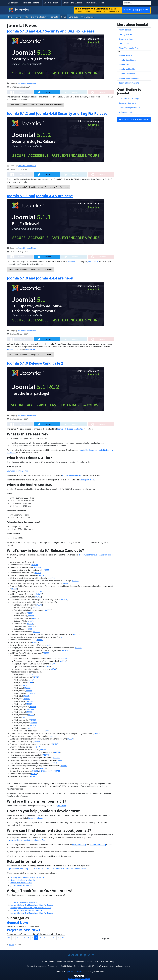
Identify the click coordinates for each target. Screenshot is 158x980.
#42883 (31, 709)
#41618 (65, 650)
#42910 (33, 725)
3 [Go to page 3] (17, 938)
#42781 (27, 699)
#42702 (42, 575)
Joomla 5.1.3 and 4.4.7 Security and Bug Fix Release (51, 31)
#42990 (27, 688)
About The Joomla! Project (130, 48)
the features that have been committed (95, 555)
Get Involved (124, 44)
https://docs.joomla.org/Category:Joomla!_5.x (26, 840)
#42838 (29, 691)
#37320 (64, 766)
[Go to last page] (63, 938)
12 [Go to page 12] (54, 938)
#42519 (37, 747)
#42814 (29, 704)
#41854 (43, 768)
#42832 (75, 581)
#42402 (38, 597)
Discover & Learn (51, 3)
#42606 (78, 648)
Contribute (73, 17)
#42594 (63, 661)
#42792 (30, 701)
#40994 (14, 589)
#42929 (31, 728)
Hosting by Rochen (79, 979)
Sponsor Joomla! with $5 (84, 966)
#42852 (26, 685)
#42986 (38, 567)
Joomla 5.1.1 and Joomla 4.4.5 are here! (40, 196)
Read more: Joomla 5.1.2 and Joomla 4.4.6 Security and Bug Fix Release (39, 187)
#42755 (42, 771)
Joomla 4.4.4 (30, 349)
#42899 (34, 723)
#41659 (38, 573)
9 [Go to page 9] (40, 938)
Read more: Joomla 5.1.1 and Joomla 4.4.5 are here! (30, 269)
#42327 (32, 626)
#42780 (66, 583)
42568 (54, 669)
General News (18, 922)
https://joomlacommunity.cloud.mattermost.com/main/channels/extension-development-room (47, 868)
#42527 (57, 752)
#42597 (65, 658)
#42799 (35, 565)
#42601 (53, 664)
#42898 (33, 720)
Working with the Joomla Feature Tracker (27, 877)
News (64, 17)
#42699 (39, 594)
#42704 (51, 578)
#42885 (33, 776)
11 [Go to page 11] (49, 938)
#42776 (49, 771)
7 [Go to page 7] (32, 938)
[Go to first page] (9, 938)
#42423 (31, 616)
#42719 (76, 634)
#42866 (33, 680)
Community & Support (72, 3)
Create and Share (126, 39)
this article (61, 806)
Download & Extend (31, 3)
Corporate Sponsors (127, 103)
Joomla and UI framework (21, 885)
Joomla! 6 (54, 17)
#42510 (64, 599)
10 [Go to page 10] (44, 938)
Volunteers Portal (126, 112)
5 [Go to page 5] (25, 938)
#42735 (31, 715)
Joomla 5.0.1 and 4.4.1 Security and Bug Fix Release (32, 913)
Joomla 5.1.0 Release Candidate (24, 902)
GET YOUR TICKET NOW (136, 10)
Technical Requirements (129, 83)
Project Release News (27, 83)
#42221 (47, 570)
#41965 (56, 758)
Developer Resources (95, 3)
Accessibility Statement (37, 966)
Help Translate (102, 966)
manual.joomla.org (98, 845)
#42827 (34, 693)
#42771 (46, 755)
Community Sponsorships (130, 108)
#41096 (64, 637)
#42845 (36, 677)
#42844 (47, 666)
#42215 (26, 717)
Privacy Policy (54, 966)
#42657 (40, 591)
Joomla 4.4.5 (93, 261)
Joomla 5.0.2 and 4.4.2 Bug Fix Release (26, 910)
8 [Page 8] (36, 938)
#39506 (46, 653)
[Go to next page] (58, 938)
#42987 (46, 731)
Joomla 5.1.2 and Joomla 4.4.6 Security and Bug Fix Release (57, 113)
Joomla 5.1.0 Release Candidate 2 (35, 363)
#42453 (36, 608)
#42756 (35, 771)
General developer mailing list (23, 880)
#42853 (30, 683)
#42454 (37, 632)
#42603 (34, 774)
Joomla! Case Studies (128, 60)
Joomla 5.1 (11, 349)
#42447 (30, 613)
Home (11, 17)
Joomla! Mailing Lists (128, 69)
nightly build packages (72, 475)
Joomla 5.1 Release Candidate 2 (70, 429)
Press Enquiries (87, 17)
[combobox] (137, 3)
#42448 (50, 645)
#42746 (39, 605)
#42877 (29, 712)
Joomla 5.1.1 (73, 261)
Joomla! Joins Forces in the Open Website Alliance (31, 908)
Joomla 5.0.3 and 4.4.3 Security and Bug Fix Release (32, 905)
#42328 (29, 629)
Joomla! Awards (125, 55)
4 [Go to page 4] (21, 938)
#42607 (55, 744)
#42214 (30, 675)
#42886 (33, 707)
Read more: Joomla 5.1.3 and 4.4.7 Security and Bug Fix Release (36, 105)
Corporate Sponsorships (129, 98)
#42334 (70, 739)
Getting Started (125, 34)
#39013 (54, 763)
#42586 (37, 742)
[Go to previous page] (13, 938)
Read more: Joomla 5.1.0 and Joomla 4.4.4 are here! (30, 355)
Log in (127, 966)
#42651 (53, 736)
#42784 (57, 771)
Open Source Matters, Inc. (77, 972)
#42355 (48, 610)
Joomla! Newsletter (127, 74)
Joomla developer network (21, 883)
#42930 (35, 642)
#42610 (97, 733)
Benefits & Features (39, 17)
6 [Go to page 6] (29, 938)
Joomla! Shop (124, 65)
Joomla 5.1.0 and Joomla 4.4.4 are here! (40, 278)
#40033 (61, 760)
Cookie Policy (67, 966)
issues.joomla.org (36, 818)
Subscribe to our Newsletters (134, 120)
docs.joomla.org (79, 845)
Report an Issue (116, 966)
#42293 (31, 621)
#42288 (35, 618)
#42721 (40, 640)
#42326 (30, 624)
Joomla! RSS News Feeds (129, 78)
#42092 (43, 750)
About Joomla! (22, 17)
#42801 (26, 696)
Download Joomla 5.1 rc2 (17, 471)
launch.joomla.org (86, 480)
